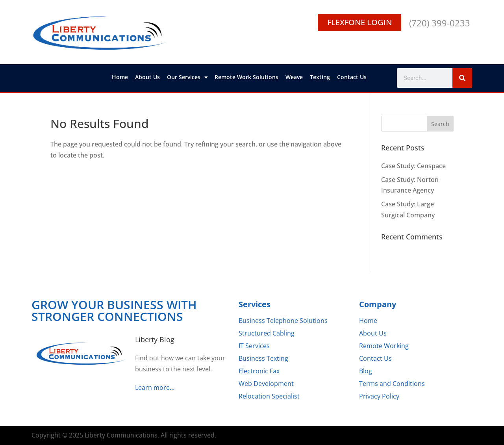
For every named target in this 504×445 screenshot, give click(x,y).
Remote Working (384, 346)
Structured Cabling (267, 333)
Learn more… (155, 388)
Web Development (266, 384)
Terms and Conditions (392, 384)
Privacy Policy (379, 396)
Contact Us (352, 77)
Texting (320, 77)
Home (120, 77)
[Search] (462, 78)
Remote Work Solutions (246, 77)
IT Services (254, 346)
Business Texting (263, 358)
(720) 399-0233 (440, 23)
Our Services (187, 77)
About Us (147, 77)
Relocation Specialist (269, 396)
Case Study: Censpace (413, 166)
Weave (294, 77)
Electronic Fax (259, 371)
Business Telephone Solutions (283, 321)
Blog (366, 371)
